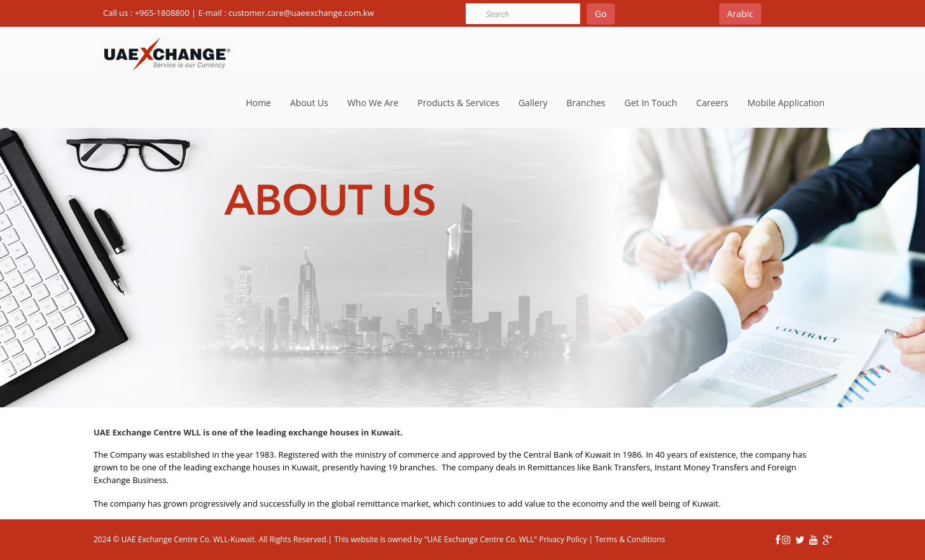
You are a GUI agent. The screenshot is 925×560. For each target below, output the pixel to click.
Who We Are (373, 103)
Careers (712, 103)
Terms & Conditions (630, 539)
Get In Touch (651, 103)
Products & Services (458, 103)
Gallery (533, 103)
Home (258, 103)
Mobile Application (786, 103)
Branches (586, 103)
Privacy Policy (562, 539)
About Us (309, 103)
